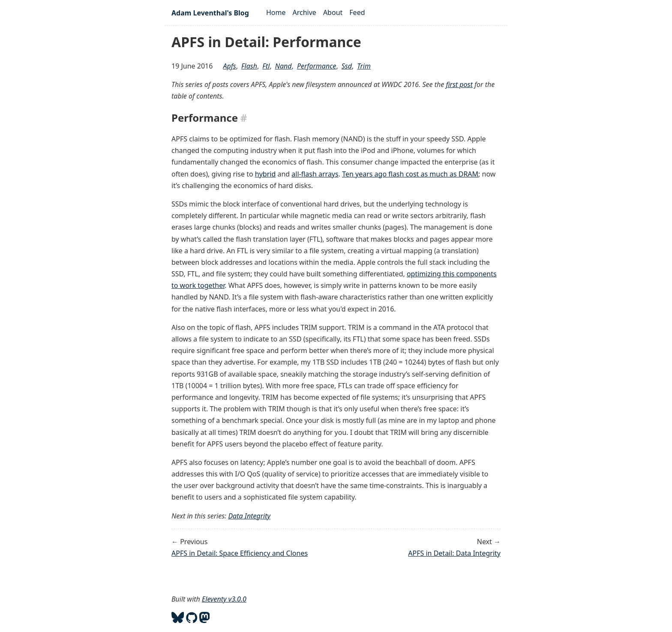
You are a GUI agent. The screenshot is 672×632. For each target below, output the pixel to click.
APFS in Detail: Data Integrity (454, 553)
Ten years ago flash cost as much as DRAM (410, 174)
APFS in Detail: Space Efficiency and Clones (240, 553)
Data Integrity (249, 516)
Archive (304, 12)
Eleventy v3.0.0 (224, 599)
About (333, 12)
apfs (229, 66)
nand (283, 66)
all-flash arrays (315, 174)
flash (249, 66)
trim (364, 66)
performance (316, 66)
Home (276, 12)
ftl (266, 66)
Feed (357, 12)
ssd (347, 66)
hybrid (265, 174)
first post (459, 84)
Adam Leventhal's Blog (210, 13)
